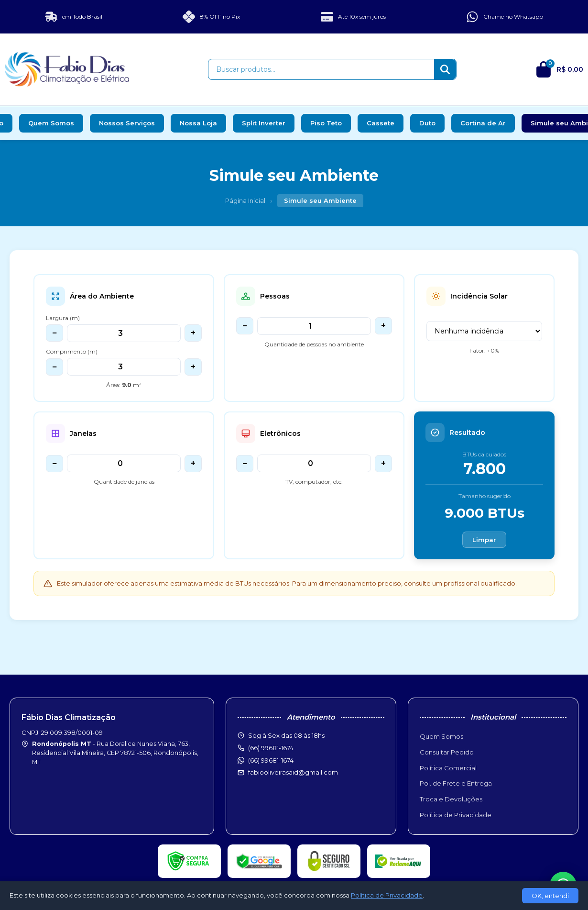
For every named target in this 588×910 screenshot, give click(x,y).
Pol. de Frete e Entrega (456, 783)
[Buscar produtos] (321, 69)
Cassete (381, 123)
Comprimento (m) (72, 351)
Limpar (484, 540)
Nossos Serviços (127, 123)
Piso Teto (326, 123)
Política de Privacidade (456, 815)
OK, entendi (550, 896)
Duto (427, 123)
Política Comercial (448, 768)
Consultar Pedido (447, 752)
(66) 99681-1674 (271, 760)
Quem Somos (51, 123)
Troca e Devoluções (451, 799)
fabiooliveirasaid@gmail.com (293, 772)
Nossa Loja (198, 123)
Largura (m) (63, 318)
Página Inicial (245, 200)
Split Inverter (264, 123)
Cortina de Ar (483, 123)
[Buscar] (445, 69)
